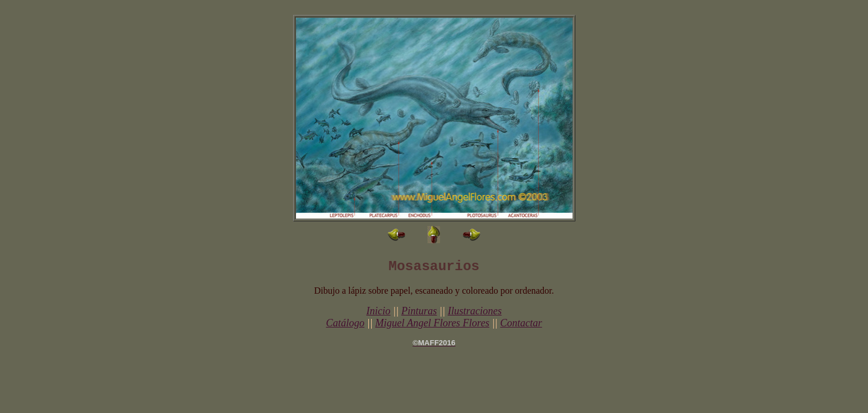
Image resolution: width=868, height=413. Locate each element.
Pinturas (419, 311)
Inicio (379, 311)
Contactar (521, 323)
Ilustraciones (474, 311)
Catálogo (345, 323)
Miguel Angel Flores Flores (432, 323)
